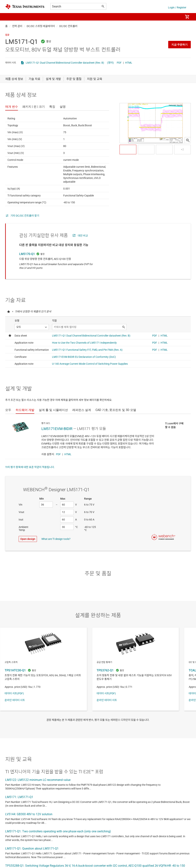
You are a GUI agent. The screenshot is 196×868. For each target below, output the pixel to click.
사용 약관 (113, 806)
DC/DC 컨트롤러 (68, 26)
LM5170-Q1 (27, 254)
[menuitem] (177, 17)
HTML (129, 63)
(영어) (110, 63)
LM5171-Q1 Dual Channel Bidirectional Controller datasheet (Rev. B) (65, 63)
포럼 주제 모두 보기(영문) (23, 796)
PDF (119, 63)
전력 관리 (17, 26)
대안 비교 (83, 236)
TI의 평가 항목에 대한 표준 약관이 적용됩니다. (30, 467)
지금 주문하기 (179, 45)
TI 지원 (65, 815)
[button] (9, 17)
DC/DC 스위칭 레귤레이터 (41, 26)
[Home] (25, 7)
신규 (7, 35)
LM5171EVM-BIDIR (57, 429)
